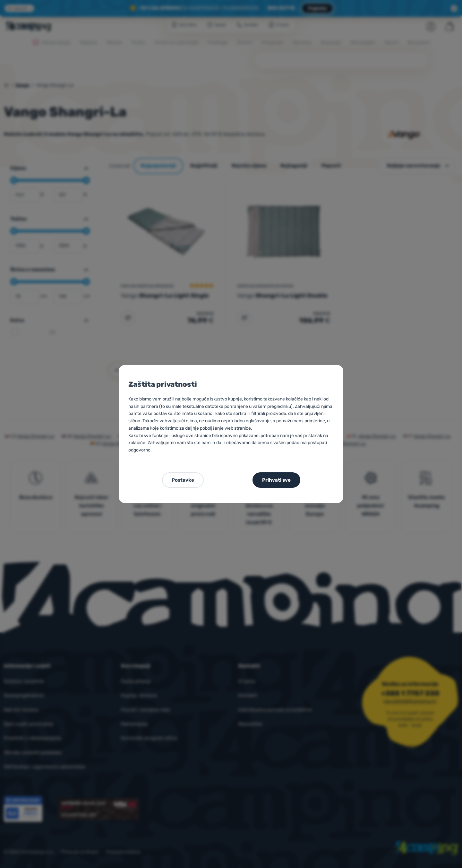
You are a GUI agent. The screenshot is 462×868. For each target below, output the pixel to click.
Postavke (183, 480)
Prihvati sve (276, 480)
